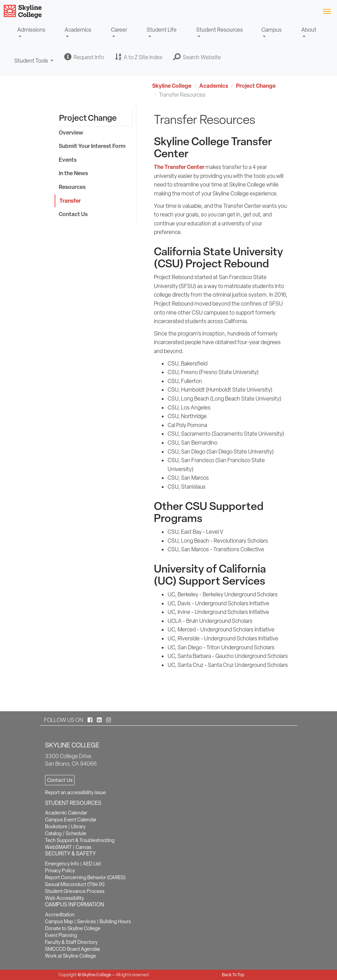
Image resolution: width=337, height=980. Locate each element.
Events (68, 160)
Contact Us (73, 214)
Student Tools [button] (34, 64)
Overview (71, 132)
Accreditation (60, 915)
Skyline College (172, 86)
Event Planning (61, 935)
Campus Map (59, 922)
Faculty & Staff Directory (71, 942)
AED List (92, 864)
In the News (73, 173)
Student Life (162, 30)
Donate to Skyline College (73, 928)
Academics (78, 30)
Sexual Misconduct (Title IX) (75, 884)
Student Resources (220, 30)
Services (86, 922)
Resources (72, 187)
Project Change (256, 86)
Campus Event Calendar (71, 820)
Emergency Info (62, 864)
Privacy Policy (60, 871)
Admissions (31, 30)
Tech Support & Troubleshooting (80, 840)
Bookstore (56, 827)
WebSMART (58, 847)
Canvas (83, 847)
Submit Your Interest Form (92, 146)
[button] (197, 57)
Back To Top (233, 975)
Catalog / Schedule (66, 833)
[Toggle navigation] (327, 11)
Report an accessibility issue (75, 792)
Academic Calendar (66, 813)
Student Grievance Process (75, 891)
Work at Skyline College (70, 956)
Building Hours (115, 922)
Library (78, 827)
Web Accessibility (64, 898)
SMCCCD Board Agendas (72, 949)
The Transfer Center (179, 167)
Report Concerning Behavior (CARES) (85, 877)
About (309, 30)
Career (119, 30)
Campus (272, 30)
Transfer (70, 201)
